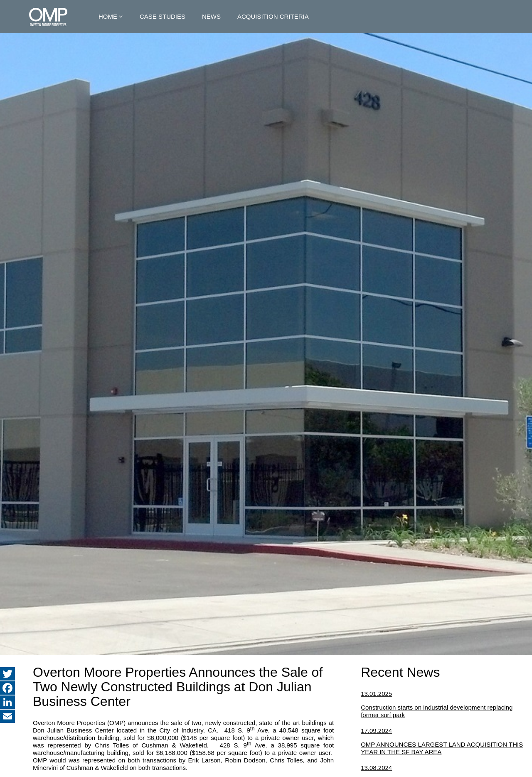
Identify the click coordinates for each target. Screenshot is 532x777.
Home (108, 16)
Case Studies (163, 16)
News (211, 16)
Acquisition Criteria (273, 16)
